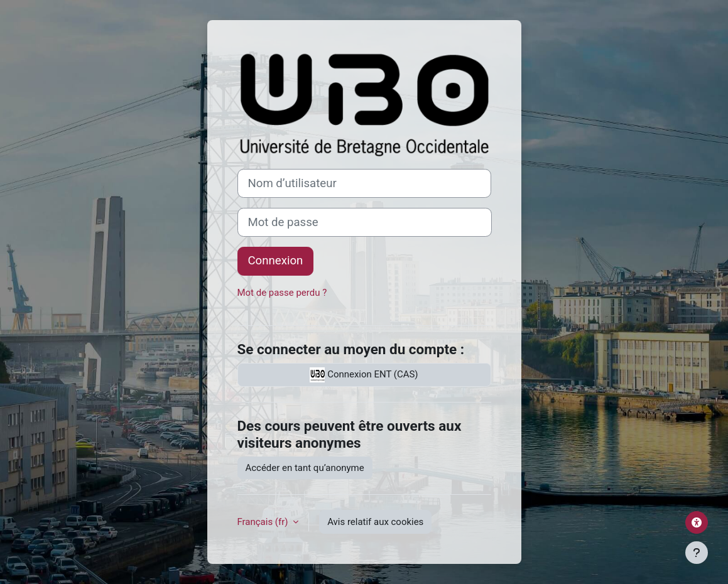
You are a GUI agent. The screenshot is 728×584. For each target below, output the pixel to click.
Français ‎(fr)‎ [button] (264, 522)
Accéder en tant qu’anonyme (305, 468)
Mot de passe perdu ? (282, 293)
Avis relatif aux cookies (375, 522)
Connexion (276, 261)
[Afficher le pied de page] (697, 553)
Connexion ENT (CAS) (364, 375)
